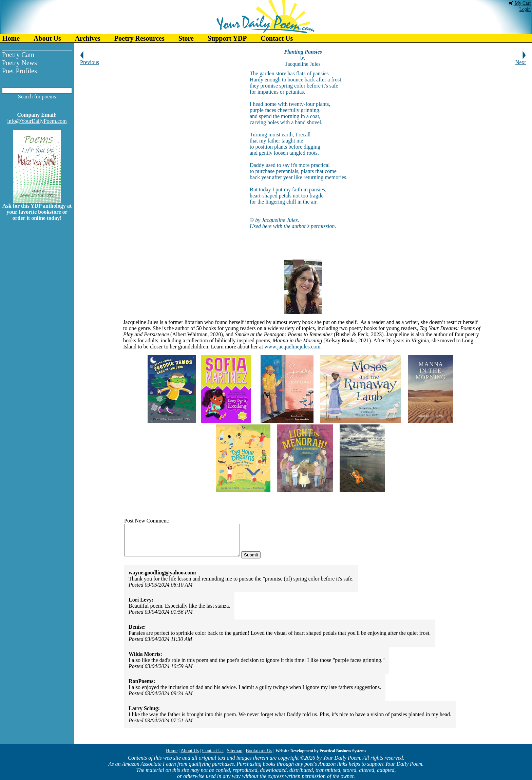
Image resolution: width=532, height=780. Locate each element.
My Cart (520, 3)
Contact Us (277, 38)
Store (186, 38)
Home (11, 38)
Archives (88, 38)
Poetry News (20, 63)
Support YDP (227, 38)
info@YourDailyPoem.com (37, 121)
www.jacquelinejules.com (292, 347)
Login (525, 9)
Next (521, 60)
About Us (47, 38)
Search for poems (37, 97)
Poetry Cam (18, 55)
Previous (90, 60)
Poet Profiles (20, 71)
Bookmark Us (259, 751)
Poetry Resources (139, 38)
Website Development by (321, 751)
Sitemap (234, 751)
